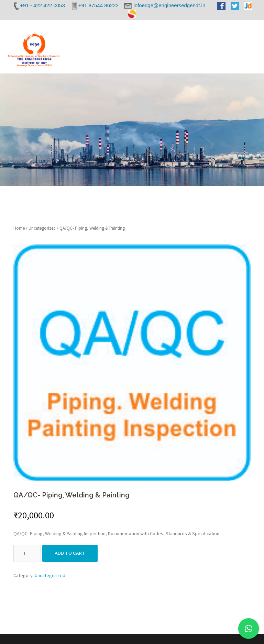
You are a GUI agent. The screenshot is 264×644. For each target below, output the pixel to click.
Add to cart (70, 553)
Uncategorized (42, 228)
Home (19, 228)
